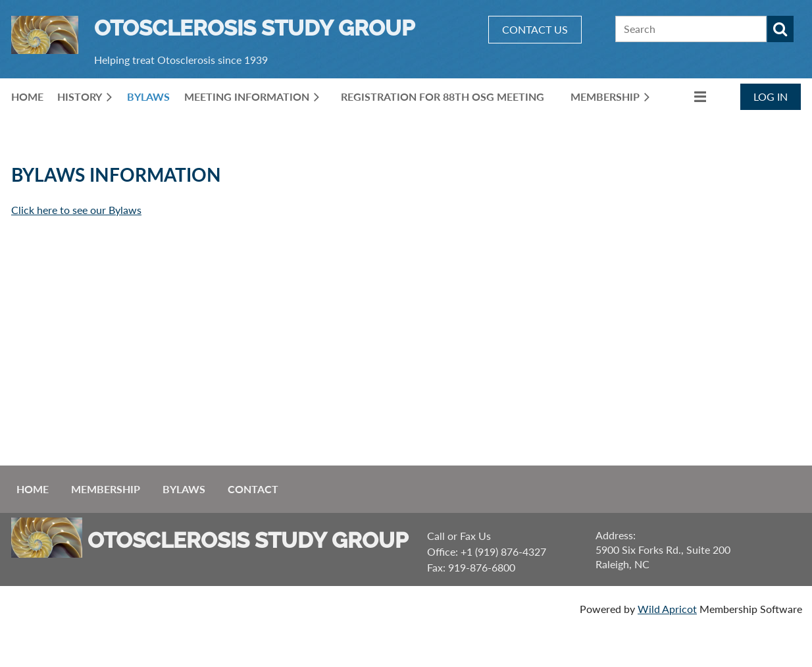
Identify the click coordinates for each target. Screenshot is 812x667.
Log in (771, 96)
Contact (253, 489)
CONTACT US (535, 29)
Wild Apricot (667, 609)
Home (33, 489)
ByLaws (184, 489)
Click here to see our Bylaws (76, 210)
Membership (106, 489)
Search (780, 29)
